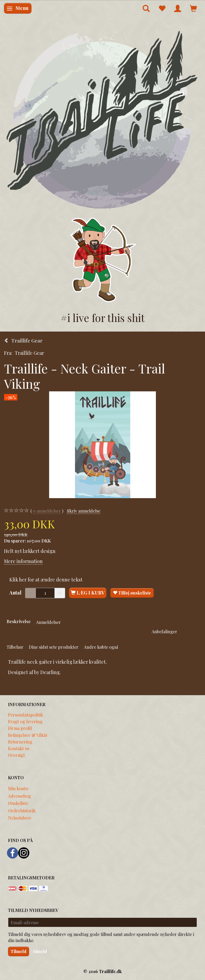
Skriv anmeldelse (84, 511)
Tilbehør (15, 647)
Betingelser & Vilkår (28, 735)
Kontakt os (19, 748)
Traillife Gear (29, 353)
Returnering (20, 742)
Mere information (23, 561)
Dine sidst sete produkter (54, 647)
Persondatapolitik (25, 715)
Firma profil (20, 728)
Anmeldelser (48, 622)
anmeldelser (47, 511)
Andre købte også (101, 647)
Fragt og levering (25, 721)
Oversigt (16, 755)
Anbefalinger (164, 631)
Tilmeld (19, 951)
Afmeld (40, 951)
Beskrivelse (19, 621)
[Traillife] (102, 119)
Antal (16, 593)
